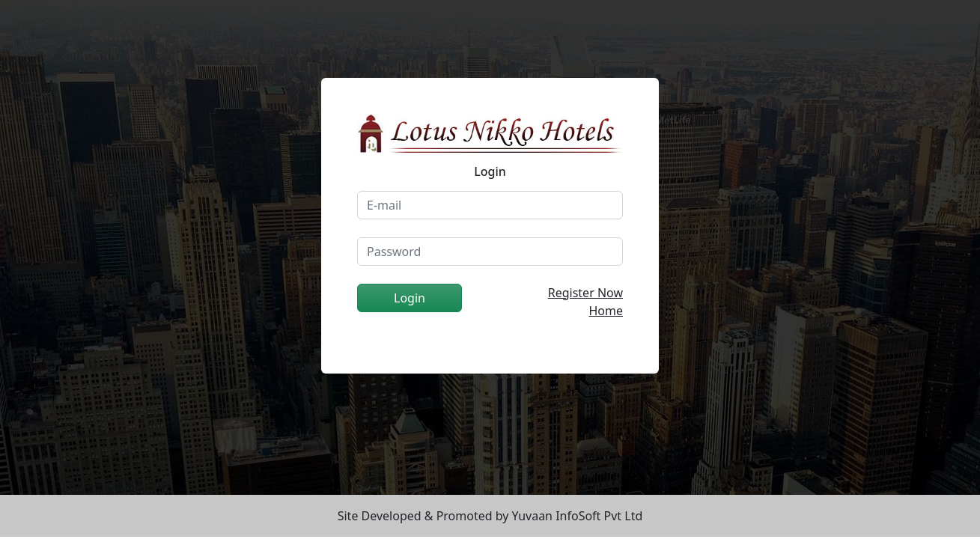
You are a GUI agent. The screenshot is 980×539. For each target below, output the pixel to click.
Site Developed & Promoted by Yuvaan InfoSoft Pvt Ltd (490, 516)
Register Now (585, 293)
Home (606, 311)
